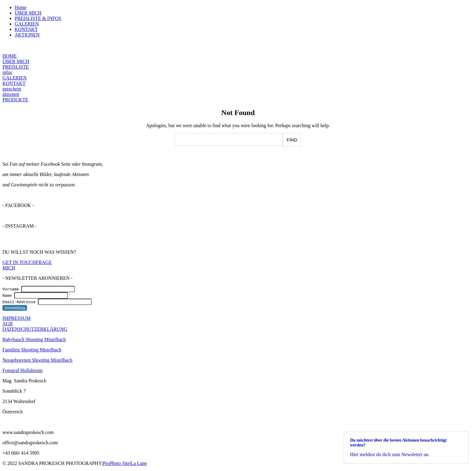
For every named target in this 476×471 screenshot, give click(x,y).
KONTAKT (26, 29)
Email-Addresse (19, 302)
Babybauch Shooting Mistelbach (34, 339)
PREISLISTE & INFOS (38, 18)
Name (7, 295)
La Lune (139, 463)
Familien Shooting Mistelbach (32, 350)
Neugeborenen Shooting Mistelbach (37, 360)
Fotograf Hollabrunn (22, 370)
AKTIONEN (27, 35)
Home (20, 7)
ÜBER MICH (28, 13)
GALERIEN (27, 24)
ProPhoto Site (116, 463)
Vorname (11, 289)
